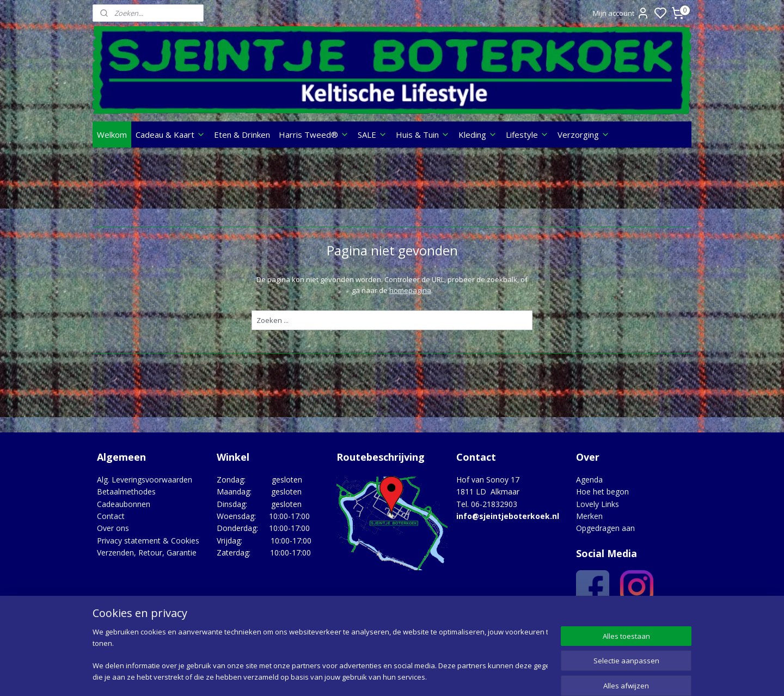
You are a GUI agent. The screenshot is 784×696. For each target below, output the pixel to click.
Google (668, 622)
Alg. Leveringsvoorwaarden (145, 480)
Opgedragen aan (605, 528)
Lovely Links (598, 504)
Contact (111, 516)
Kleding (478, 135)
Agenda (589, 480)
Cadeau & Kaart (170, 135)
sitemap (435, 676)
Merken (589, 516)
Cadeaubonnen (124, 504)
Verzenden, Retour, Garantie (147, 552)
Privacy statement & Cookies (148, 541)
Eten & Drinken (242, 135)
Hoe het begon (602, 492)
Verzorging (584, 135)
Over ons (113, 528)
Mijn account (621, 13)
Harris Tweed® (314, 135)
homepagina (410, 290)
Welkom (112, 135)
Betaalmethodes (126, 492)
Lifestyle (527, 135)
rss (458, 676)
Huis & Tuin (423, 135)
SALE (372, 135)
